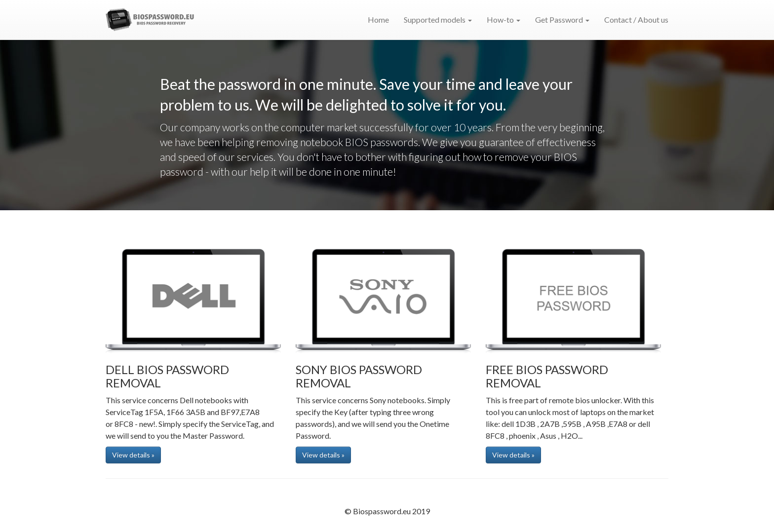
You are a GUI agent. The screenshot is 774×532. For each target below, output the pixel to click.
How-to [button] (503, 19)
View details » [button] (133, 455)
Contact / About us (636, 19)
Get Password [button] (562, 19)
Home (378, 19)
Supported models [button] (438, 19)
